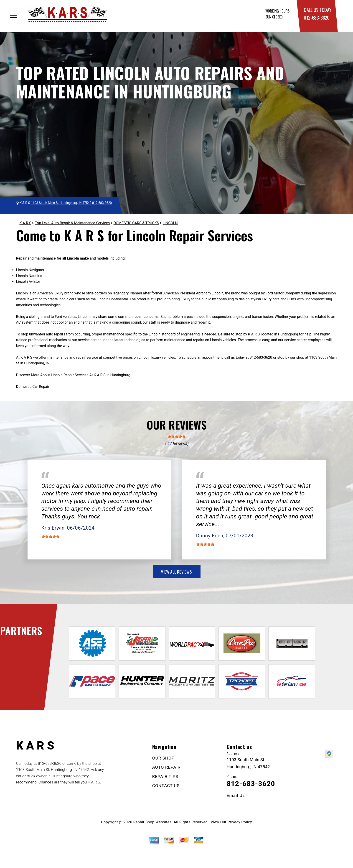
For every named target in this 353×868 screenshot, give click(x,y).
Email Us (236, 795)
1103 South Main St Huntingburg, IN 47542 (61, 203)
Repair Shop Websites (152, 822)
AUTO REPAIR (166, 767)
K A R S (25, 223)
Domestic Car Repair (33, 387)
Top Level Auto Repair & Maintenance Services (72, 223)
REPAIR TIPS (165, 777)
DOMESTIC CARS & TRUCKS (136, 223)
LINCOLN (170, 223)
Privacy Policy (240, 822)
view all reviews (176, 572)
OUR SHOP (163, 758)
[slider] (177, 436)
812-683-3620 (316, 17)
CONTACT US (166, 786)
